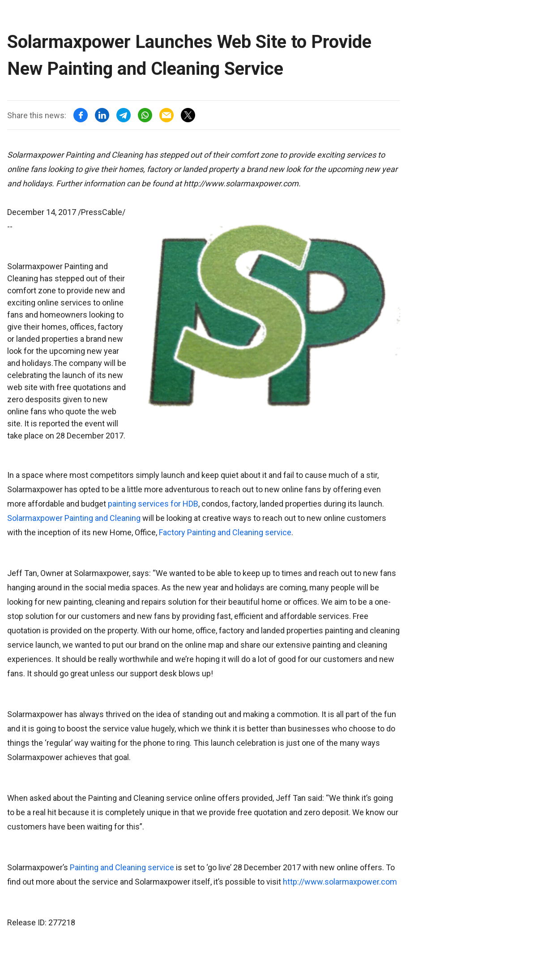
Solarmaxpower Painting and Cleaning (74, 518)
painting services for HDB (153, 504)
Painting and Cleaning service (122, 867)
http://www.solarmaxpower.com (340, 882)
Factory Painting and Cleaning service (225, 532)
